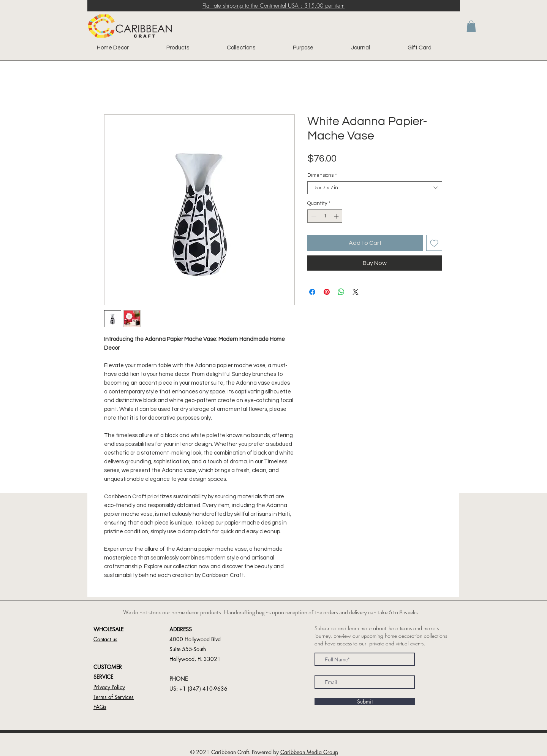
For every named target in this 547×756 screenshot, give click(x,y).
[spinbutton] (325, 216)
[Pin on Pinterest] (327, 292)
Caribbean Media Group (309, 752)
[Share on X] (356, 292)
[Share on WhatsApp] (341, 292)
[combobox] (375, 188)
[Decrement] (313, 216)
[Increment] (337, 216)
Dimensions (322, 175)
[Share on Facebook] (312, 292)
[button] (471, 26)
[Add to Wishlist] (434, 243)
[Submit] (365, 701)
